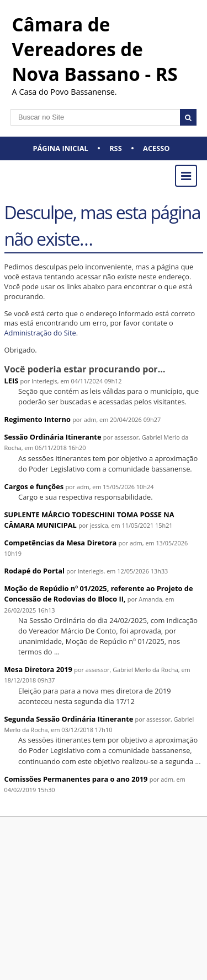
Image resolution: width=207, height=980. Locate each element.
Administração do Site (40, 333)
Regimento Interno (38, 419)
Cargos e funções (34, 486)
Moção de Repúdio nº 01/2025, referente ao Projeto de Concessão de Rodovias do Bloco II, (99, 594)
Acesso (156, 148)
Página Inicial (61, 148)
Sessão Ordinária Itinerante (53, 437)
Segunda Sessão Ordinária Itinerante (69, 719)
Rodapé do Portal (35, 571)
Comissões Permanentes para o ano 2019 (76, 779)
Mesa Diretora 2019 (38, 669)
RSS (116, 148)
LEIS (12, 381)
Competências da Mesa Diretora (61, 543)
